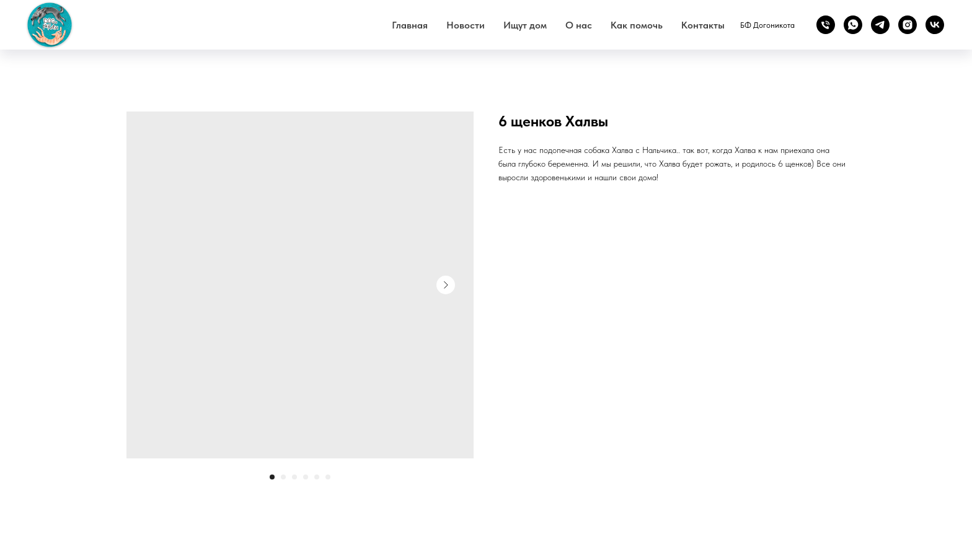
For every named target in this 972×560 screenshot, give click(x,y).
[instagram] (908, 25)
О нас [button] (579, 25)
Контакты (703, 25)
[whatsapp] (853, 25)
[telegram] (880, 25)
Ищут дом (525, 25)
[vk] (935, 25)
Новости (466, 25)
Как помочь (637, 25)
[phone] (826, 25)
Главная (410, 25)
